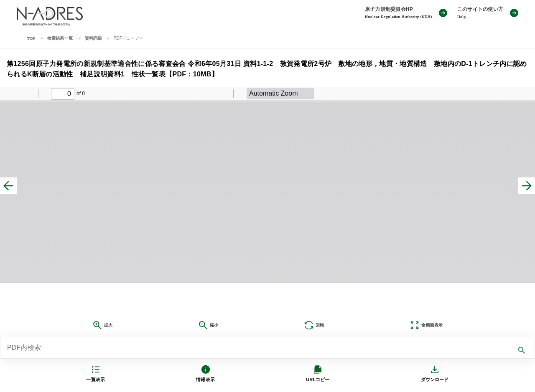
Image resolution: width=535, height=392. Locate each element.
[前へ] (8, 186)
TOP (31, 39)
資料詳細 (93, 38)
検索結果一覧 (60, 38)
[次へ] (527, 186)
